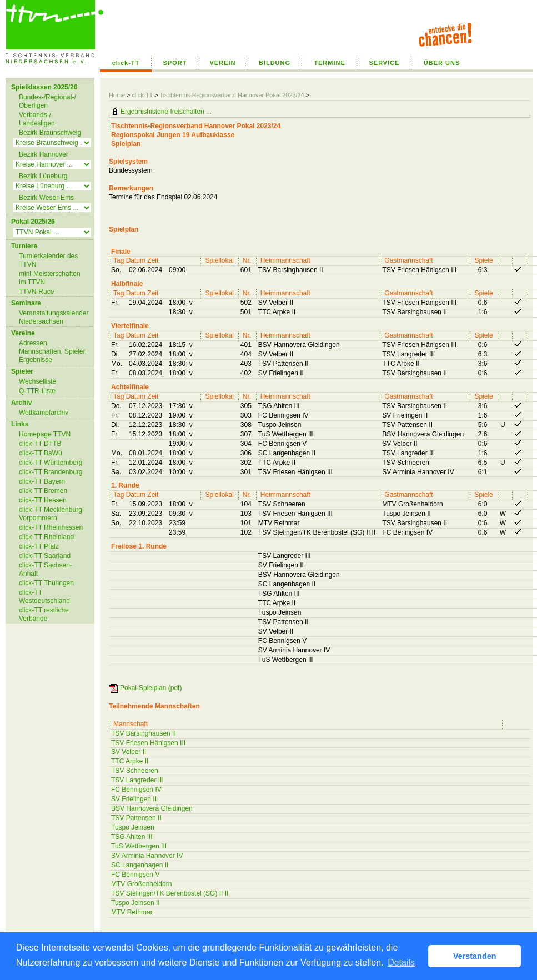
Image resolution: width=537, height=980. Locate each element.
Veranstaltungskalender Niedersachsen (54, 317)
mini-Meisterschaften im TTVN (50, 278)
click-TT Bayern (42, 481)
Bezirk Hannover (44, 154)
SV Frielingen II (134, 799)
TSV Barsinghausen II (144, 733)
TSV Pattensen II (136, 818)
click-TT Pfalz (39, 546)
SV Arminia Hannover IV (147, 856)
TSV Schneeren (135, 771)
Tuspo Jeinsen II (135, 903)
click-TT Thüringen (46, 583)
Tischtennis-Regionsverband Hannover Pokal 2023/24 (232, 95)
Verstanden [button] (475, 956)
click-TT (126, 63)
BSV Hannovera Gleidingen (152, 808)
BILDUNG (275, 63)
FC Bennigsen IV (136, 790)
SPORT (175, 63)
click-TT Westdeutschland (44, 597)
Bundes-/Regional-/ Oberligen (47, 101)
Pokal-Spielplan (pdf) (151, 688)
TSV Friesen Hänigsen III (148, 743)
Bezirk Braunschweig (50, 133)
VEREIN (223, 63)
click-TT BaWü (41, 453)
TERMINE (330, 63)
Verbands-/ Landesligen (37, 119)
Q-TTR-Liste (37, 391)
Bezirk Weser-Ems (46, 198)
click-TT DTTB (40, 444)
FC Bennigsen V (135, 875)
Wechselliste (37, 381)
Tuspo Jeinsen (133, 827)
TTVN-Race (36, 292)
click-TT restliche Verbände (44, 614)
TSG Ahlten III (132, 837)
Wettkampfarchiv (44, 413)
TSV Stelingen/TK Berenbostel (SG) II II (170, 893)
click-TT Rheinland (46, 537)
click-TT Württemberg (51, 463)
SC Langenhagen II (140, 865)
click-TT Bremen (43, 491)
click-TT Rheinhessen (51, 527)
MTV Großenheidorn (141, 884)
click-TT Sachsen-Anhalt (46, 569)
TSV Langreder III (137, 780)
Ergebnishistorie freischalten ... (166, 112)
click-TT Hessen (43, 500)
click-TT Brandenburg (51, 472)
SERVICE (384, 63)
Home (117, 95)
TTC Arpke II (130, 761)
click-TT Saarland (45, 556)
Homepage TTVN (45, 434)
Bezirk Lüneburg (43, 176)
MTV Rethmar (132, 912)
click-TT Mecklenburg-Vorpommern (52, 514)
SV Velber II (129, 752)
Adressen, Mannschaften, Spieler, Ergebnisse (53, 351)
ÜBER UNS (442, 63)
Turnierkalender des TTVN (48, 260)
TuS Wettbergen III (139, 846)
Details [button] (401, 963)
